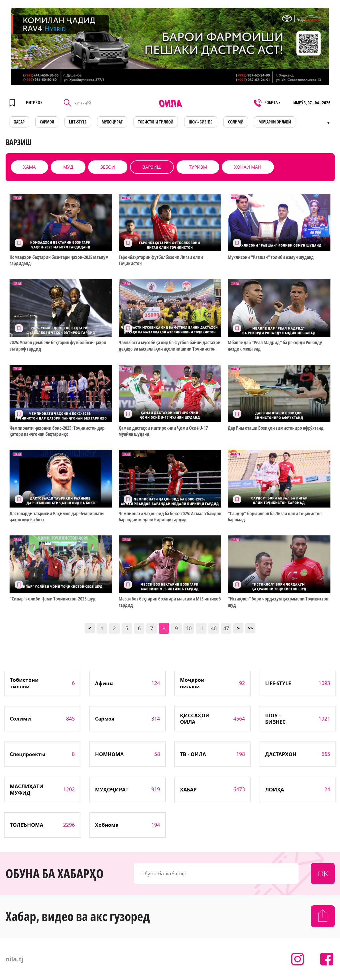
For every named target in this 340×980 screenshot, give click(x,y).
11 (201, 628)
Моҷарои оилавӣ (275, 122)
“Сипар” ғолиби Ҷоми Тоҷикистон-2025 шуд (53, 599)
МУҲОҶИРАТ (112, 122)
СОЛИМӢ (236, 122)
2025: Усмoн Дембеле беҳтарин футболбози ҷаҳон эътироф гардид (58, 346)
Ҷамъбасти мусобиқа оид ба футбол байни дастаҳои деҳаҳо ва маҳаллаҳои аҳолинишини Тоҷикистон (170, 346)
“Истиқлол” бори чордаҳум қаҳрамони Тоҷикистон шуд (278, 602)
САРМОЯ (47, 122)
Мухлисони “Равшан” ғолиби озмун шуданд (271, 257)
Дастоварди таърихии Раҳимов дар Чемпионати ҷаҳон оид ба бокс (57, 517)
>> (250, 628)
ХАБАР (19, 122)
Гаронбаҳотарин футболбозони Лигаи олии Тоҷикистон (161, 260)
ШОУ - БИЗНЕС (201, 122)
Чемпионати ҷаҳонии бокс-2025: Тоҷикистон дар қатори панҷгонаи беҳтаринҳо (57, 431)
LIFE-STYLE (78, 122)
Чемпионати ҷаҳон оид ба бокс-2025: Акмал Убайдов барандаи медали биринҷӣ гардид (170, 517)
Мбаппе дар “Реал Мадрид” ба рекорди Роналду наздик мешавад (275, 346)
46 (214, 628)
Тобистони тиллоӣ (156, 122)
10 (189, 628)
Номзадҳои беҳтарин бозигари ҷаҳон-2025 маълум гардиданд (59, 260)
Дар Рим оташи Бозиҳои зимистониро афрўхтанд (276, 428)
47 (226, 628)
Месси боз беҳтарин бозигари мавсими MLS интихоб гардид (170, 602)
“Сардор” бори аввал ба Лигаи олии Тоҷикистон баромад (275, 517)
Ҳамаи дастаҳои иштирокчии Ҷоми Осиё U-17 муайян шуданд (163, 431)
